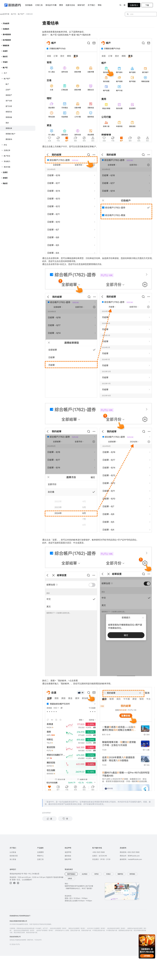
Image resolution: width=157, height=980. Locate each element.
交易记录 (7, 150)
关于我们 (91, 5)
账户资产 (20, 14)
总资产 (8, 90)
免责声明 (68, 852)
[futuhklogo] (13, 5)
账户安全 (7, 156)
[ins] (11, 883)
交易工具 (40, 859)
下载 (147, 5)
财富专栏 (81, 5)
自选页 (5, 51)
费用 (61, 5)
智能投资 (6, 45)
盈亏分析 (9, 106)
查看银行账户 (10, 134)
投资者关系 (14, 856)
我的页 (5, 183)
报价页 (5, 56)
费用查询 (9, 139)
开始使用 (6, 23)
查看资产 (9, 95)
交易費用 (40, 852)
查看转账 (9, 117)
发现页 (5, 178)
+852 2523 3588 (98, 852)
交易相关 (6, 29)
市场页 (5, 62)
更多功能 (7, 167)
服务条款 (68, 856)
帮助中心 (40, 856)
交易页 (5, 172)
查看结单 (9, 128)
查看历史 (9, 112)
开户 (5, 73)
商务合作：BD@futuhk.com (130, 856)
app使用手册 (5, 14)
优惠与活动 (70, 5)
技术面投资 (7, 40)
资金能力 (7, 161)
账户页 (13, 14)
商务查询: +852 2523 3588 (130, 852)
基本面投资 (7, 34)
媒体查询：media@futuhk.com (131, 859)
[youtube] (18, 883)
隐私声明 (68, 859)
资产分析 (9, 101)
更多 (7, 123)
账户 (7, 84)
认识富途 (13, 852)
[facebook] (14, 883)
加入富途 (13, 859)
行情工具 (39, 5)
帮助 (100, 5)
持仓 (5, 145)
